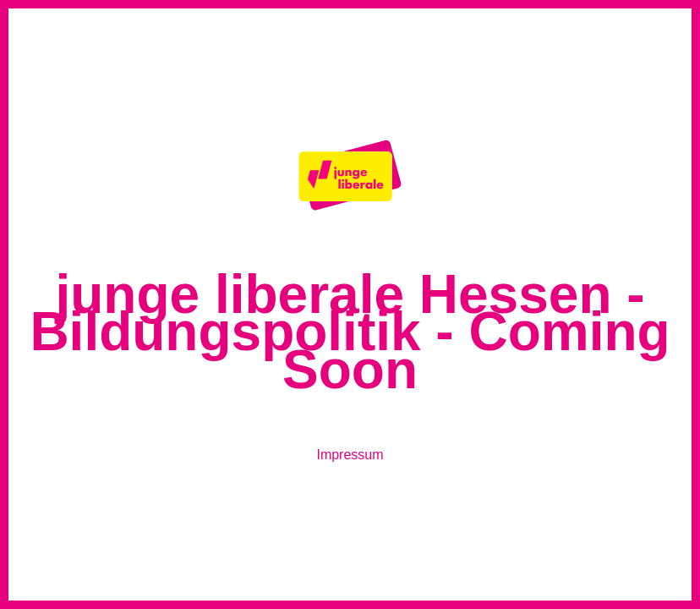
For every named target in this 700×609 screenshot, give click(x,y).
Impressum (350, 455)
